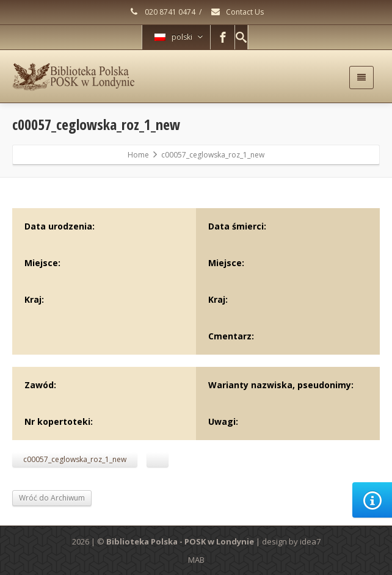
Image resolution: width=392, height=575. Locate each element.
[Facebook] (223, 37)
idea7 (310, 541)
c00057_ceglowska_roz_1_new (75, 459)
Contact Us (237, 12)
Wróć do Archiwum (52, 498)
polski (179, 37)
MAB (196, 560)
